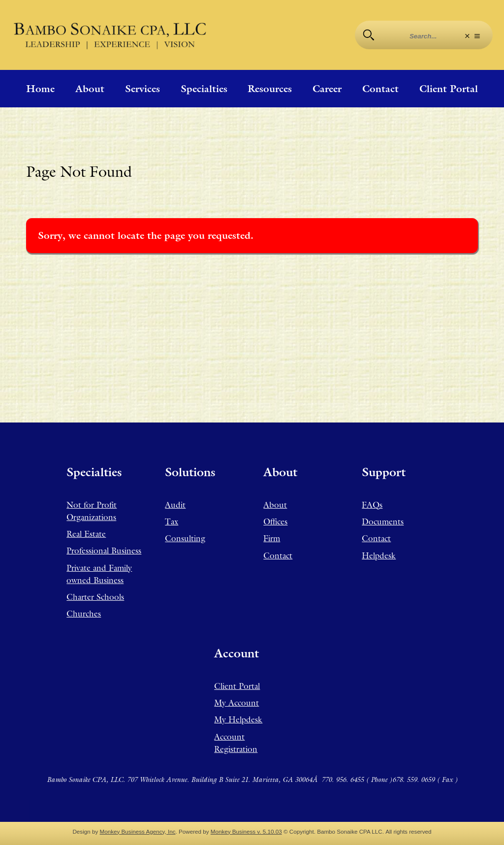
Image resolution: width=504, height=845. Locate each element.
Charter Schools (95, 597)
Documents (383, 521)
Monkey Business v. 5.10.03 (246, 831)
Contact (380, 89)
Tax (172, 521)
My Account (236, 703)
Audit (175, 505)
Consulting (185, 538)
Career (327, 89)
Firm (272, 538)
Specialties (204, 89)
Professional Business (104, 551)
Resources (270, 89)
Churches (84, 614)
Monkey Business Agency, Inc (138, 831)
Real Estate (86, 534)
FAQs (372, 505)
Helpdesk (379, 555)
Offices (275, 521)
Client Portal (449, 89)
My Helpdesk (238, 719)
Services (142, 89)
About (90, 89)
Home (40, 89)
